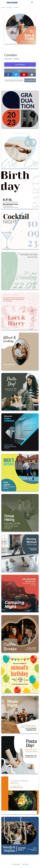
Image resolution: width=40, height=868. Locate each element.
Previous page (16, 864)
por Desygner (8, 59)
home (3, 7)
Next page (25, 864)
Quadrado (16, 59)
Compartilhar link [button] (30, 80)
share (20, 71)
